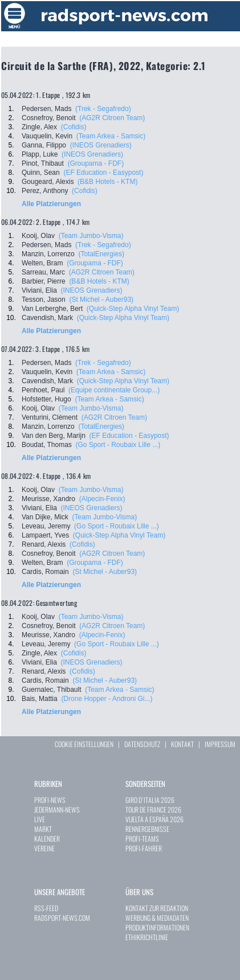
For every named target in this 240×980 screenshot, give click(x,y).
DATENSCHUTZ (142, 744)
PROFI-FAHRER (144, 848)
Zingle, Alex (39, 127)
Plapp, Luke (40, 154)
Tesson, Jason (44, 300)
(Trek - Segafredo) (103, 109)
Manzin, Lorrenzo (48, 254)
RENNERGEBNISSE (147, 829)
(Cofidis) (74, 127)
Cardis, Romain (45, 572)
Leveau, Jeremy (46, 526)
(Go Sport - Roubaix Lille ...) (118, 445)
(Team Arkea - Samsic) (111, 136)
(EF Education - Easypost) (103, 173)
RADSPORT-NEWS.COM (62, 918)
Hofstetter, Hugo (46, 399)
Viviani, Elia (39, 290)
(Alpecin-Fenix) (102, 499)
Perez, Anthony (45, 191)
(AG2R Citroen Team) (112, 118)
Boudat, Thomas (47, 445)
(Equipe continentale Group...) (114, 390)
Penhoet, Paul (43, 390)
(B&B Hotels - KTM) (107, 182)
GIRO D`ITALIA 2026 (150, 800)
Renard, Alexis (44, 544)
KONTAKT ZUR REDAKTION (157, 908)
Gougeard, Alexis (48, 182)
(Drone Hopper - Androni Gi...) (107, 699)
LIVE (40, 819)
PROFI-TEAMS (142, 838)
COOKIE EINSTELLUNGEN (84, 744)
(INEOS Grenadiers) (101, 145)
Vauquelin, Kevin (47, 136)
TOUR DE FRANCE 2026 (153, 809)
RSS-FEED (46, 908)
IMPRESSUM (220, 744)
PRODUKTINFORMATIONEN (157, 927)
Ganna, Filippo (44, 145)
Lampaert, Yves (45, 535)
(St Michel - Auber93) (101, 300)
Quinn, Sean (41, 173)
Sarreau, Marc (43, 272)
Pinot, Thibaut (43, 163)
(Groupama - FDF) (96, 163)
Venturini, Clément (50, 417)
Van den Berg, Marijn (54, 436)
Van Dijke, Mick (45, 517)
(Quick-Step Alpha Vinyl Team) (133, 309)
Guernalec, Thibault (52, 690)
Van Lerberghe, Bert (52, 309)
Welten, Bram (42, 263)
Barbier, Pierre (44, 281)
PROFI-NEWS (50, 800)
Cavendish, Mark (47, 318)
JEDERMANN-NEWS (57, 809)
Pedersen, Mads (46, 109)
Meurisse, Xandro (48, 499)
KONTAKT (182, 744)
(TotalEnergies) (101, 254)
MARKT (43, 829)
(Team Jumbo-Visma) (91, 236)
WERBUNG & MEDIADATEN (157, 918)
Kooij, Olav (38, 236)
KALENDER (47, 838)
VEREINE (44, 848)
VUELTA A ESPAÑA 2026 (154, 819)
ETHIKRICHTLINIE (147, 937)
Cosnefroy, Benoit (49, 118)
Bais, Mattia (40, 699)
